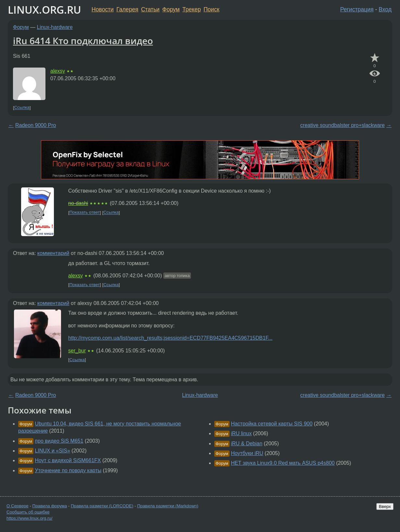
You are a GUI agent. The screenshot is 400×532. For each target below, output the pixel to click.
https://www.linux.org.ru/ (29, 518)
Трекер (192, 9)
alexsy (58, 71)
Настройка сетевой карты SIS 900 (272, 424)
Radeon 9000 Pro (36, 125)
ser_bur (77, 351)
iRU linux (241, 433)
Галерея (127, 9)
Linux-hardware (55, 27)
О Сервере (18, 506)
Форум (171, 9)
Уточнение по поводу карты (68, 470)
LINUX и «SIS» (52, 451)
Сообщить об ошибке (28, 512)
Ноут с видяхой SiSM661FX (68, 460)
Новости (103, 9)
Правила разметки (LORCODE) (102, 506)
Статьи (150, 9)
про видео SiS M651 (59, 441)
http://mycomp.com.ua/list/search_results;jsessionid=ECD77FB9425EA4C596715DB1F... (170, 338)
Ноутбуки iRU (247, 453)
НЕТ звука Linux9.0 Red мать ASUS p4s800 (283, 463)
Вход (385, 9)
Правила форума (50, 506)
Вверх (385, 507)
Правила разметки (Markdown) (168, 506)
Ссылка (22, 108)
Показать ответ (85, 213)
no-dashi (78, 203)
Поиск (212, 9)
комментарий (53, 253)
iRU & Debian (247, 443)
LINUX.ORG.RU (44, 10)
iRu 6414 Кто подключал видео (83, 41)
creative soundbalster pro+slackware (343, 125)
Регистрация (357, 9)
